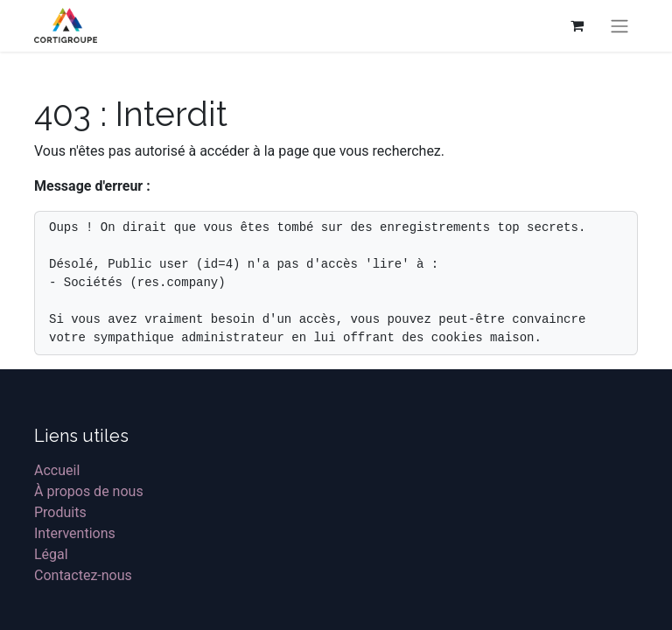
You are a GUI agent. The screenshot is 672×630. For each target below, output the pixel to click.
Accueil (57, 470)
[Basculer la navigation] (619, 26)
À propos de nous (89, 491)
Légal (51, 554)
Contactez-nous (83, 575)
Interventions (75, 533)
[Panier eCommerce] (577, 25)
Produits (60, 512)
